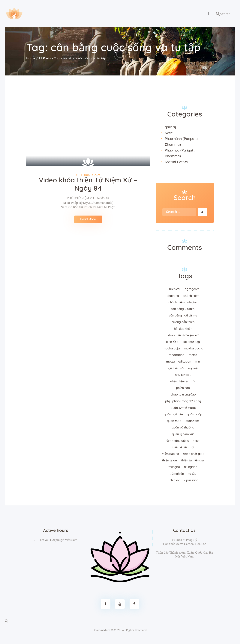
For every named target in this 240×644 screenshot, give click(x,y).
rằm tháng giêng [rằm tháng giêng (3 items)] (177, 441)
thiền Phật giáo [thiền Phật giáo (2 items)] (194, 454)
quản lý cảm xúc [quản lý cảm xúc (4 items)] (183, 434)
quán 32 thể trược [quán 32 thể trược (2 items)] (183, 408)
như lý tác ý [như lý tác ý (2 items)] (183, 375)
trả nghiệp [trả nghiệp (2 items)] (177, 474)
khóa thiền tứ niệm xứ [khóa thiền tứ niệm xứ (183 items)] (183, 335)
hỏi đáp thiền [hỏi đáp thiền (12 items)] (183, 329)
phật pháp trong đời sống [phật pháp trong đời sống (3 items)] (183, 401)
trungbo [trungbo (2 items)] (174, 467)
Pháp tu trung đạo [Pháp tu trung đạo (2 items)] (183, 395)
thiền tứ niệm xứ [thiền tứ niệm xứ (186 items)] (193, 460)
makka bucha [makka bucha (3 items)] (194, 348)
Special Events (176, 162)
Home (31, 58)
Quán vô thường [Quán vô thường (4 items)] (183, 428)
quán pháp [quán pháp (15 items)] (195, 414)
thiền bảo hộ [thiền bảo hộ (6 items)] (170, 454)
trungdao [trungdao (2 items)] (191, 467)
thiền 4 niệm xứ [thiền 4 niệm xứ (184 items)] (183, 447)
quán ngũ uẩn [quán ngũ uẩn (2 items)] (173, 414)
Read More (88, 219)
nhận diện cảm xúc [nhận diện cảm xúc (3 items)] (183, 381)
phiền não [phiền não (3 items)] (183, 388)
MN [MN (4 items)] (198, 362)
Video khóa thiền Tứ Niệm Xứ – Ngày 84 (88, 184)
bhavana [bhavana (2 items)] (173, 296)
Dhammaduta (101, 630)
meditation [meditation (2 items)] (177, 355)
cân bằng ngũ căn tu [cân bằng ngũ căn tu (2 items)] (183, 316)
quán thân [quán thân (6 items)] (174, 421)
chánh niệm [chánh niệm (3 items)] (191, 296)
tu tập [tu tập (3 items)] (192, 474)
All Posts (45, 58)
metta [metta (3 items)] (193, 355)
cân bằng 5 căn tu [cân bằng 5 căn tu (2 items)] (183, 309)
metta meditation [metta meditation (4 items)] (179, 362)
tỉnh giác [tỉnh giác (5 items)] (174, 480)
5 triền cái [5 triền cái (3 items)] (173, 289)
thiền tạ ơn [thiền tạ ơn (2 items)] (169, 460)
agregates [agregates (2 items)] (192, 289)
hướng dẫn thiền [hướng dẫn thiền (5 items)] (183, 322)
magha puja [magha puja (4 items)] (171, 348)
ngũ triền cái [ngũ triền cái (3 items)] (175, 368)
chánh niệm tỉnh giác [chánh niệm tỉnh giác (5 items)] (183, 302)
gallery (170, 127)
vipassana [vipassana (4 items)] (191, 480)
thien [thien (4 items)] (197, 441)
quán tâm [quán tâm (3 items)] (192, 421)
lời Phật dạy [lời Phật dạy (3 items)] (192, 342)
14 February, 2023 (88, 175)
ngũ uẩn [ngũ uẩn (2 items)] (194, 368)
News (169, 133)
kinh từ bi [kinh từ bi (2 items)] (173, 342)
